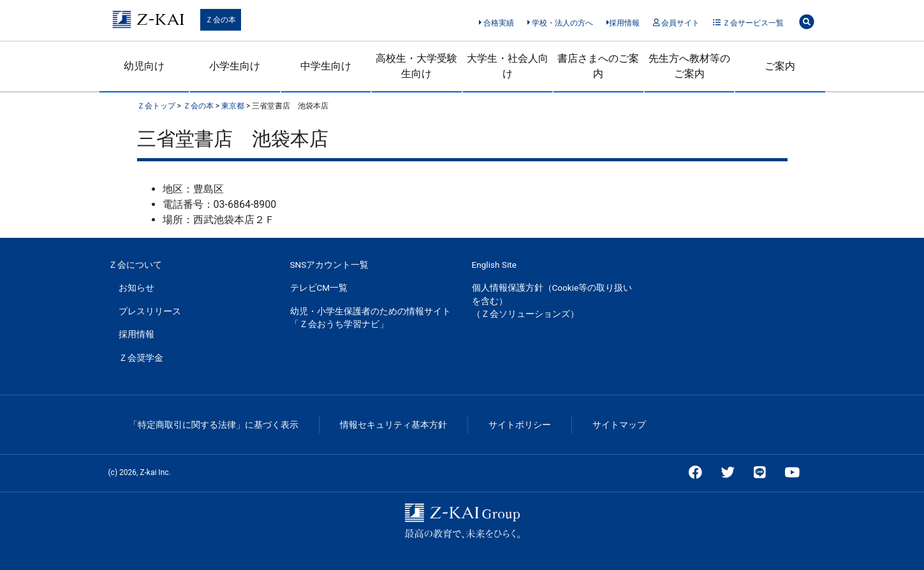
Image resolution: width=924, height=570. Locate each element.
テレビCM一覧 (319, 288)
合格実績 (496, 23)
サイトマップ (619, 425)
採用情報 (623, 23)
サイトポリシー (520, 425)
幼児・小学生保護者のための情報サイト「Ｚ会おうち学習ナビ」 (370, 318)
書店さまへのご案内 (598, 66)
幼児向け (144, 66)
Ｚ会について (135, 265)
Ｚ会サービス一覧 (748, 23)
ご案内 (780, 66)
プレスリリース (150, 311)
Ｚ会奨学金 (141, 358)
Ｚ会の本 (221, 20)
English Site (494, 265)
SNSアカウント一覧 (330, 265)
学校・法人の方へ (560, 23)
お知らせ (136, 288)
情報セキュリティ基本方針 (393, 425)
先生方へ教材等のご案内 (689, 66)
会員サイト (676, 23)
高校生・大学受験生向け (416, 66)
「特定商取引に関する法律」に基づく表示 (214, 425)
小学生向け (235, 66)
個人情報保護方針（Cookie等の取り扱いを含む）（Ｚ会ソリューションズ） (552, 301)
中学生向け (326, 66)
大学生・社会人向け (508, 66)
